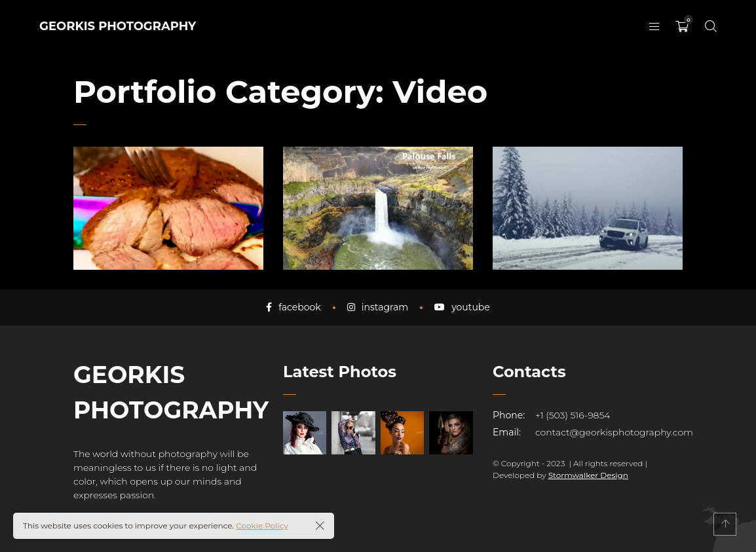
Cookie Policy (262, 525)
